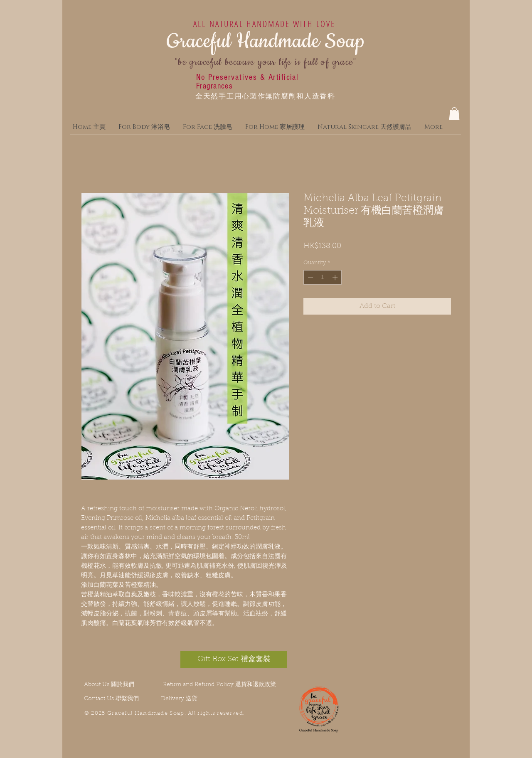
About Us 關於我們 (109, 685)
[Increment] (336, 278)
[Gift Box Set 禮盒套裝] (234, 660)
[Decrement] (310, 278)
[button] (454, 114)
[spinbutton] (323, 278)
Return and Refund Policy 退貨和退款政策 (219, 685)
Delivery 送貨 (179, 699)
